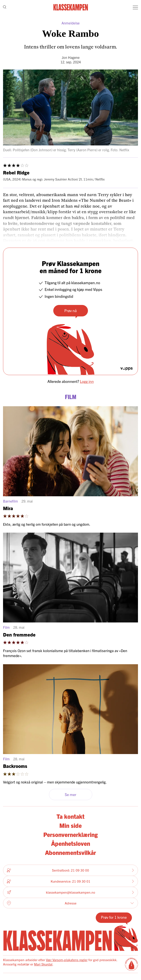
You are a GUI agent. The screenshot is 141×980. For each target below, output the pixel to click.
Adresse (70, 903)
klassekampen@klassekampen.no (70, 892)
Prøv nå (70, 310)
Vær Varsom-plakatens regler (67, 960)
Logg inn (87, 381)
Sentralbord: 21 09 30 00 (70, 870)
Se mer (70, 794)
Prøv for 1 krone (114, 917)
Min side (70, 825)
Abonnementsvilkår (70, 852)
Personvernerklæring (70, 834)
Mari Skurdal (43, 964)
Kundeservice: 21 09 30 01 (70, 881)
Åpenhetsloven (71, 843)
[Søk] (5, 7)
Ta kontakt (70, 816)
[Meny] (135, 7)
